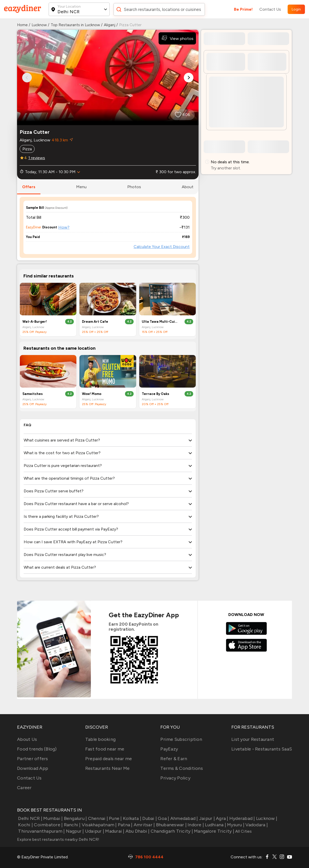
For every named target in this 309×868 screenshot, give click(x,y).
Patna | (125, 825)
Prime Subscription (181, 739)
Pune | (115, 818)
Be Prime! (243, 9)
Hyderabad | (242, 818)
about (188, 187)
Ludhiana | (215, 825)
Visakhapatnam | (99, 825)
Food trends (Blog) (37, 749)
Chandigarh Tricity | (171, 831)
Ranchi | (72, 825)
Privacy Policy (175, 778)
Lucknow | (266, 818)
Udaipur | (94, 831)
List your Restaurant (253, 739)
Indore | (195, 825)
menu (81, 187)
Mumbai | (52, 818)
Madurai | (114, 831)
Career (24, 788)
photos (134, 187)
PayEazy (169, 749)
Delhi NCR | (30, 818)
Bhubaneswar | (171, 825)
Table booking (100, 739)
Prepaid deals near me (109, 759)
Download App (33, 768)
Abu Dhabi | (137, 831)
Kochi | (25, 825)
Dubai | (149, 818)
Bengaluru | (75, 818)
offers (29, 187)
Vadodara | (256, 825)
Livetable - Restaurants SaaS (262, 749)
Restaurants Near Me (108, 768)
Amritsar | (144, 825)
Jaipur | (206, 818)
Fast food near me (105, 749)
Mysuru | (235, 825)
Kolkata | (132, 818)
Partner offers (33, 759)
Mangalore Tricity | (214, 831)
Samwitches (33, 394)
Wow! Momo (92, 394)
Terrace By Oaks (156, 394)
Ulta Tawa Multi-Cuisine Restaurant (160, 322)
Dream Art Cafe (95, 322)
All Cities (243, 831)
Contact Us (270, 9)
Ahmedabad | (184, 818)
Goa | (163, 818)
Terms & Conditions (182, 768)
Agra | (222, 818)
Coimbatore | (48, 825)
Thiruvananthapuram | (41, 831)
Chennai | (97, 818)
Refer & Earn (174, 759)
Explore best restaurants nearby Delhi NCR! (58, 839)
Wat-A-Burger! (35, 322)
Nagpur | (74, 831)
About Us (27, 739)
